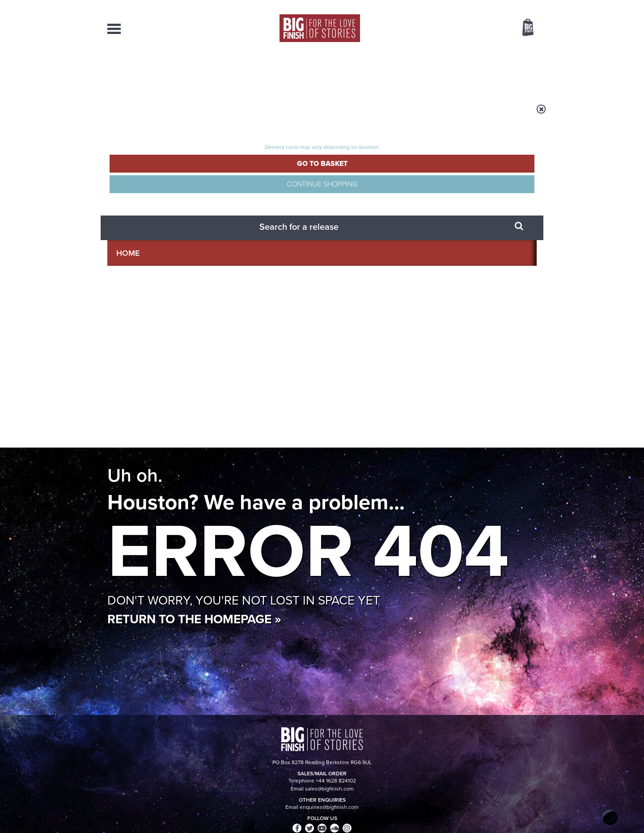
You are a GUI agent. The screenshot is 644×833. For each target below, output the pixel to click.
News (358, 72)
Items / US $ (481, 29)
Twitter (387, 408)
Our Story (525, 734)
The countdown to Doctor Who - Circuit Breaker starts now (247, 613)
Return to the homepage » (194, 274)
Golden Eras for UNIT (456, 600)
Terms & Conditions (297, 809)
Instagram (413, 408)
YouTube (441, 408)
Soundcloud (479, 408)
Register (516, 6)
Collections (229, 72)
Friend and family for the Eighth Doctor (240, 517)
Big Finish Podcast (420, 416)
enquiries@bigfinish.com (339, 741)
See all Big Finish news (491, 496)
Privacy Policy (126, 448)
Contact (518, 72)
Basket (522, 28)
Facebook (362, 408)
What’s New (301, 72)
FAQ (531, 742)
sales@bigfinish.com (258, 741)
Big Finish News (149, 494)
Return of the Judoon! (457, 511)
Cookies (259, 809)
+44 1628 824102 (267, 733)
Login (488, 6)
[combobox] (456, 52)
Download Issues (516, 750)
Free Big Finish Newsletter (10, 200)
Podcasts (411, 72)
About (466, 72)
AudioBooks (156, 72)
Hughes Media (154, 820)
